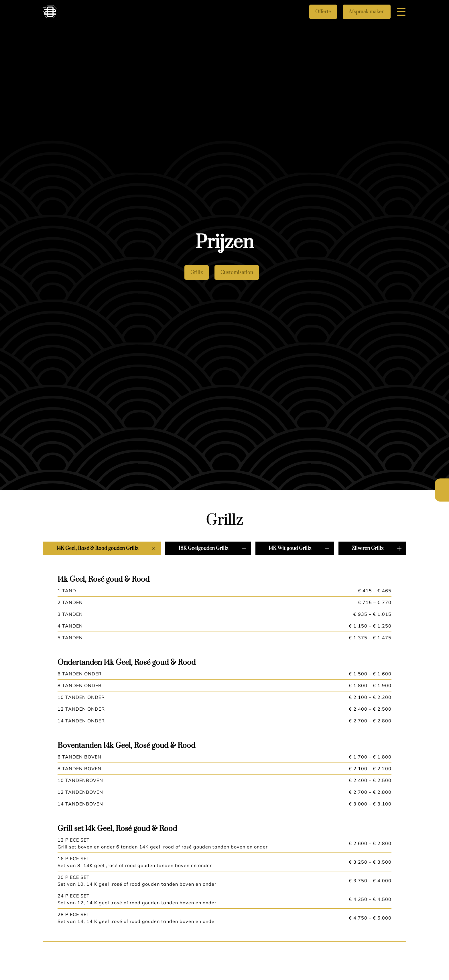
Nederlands (442, 485)
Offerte (323, 12)
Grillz (197, 273)
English (442, 496)
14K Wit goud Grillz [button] (290, 548)
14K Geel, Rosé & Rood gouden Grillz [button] (97, 548)
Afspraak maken (367, 12)
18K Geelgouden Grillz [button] (203, 548)
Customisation (237, 273)
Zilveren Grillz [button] (368, 548)
